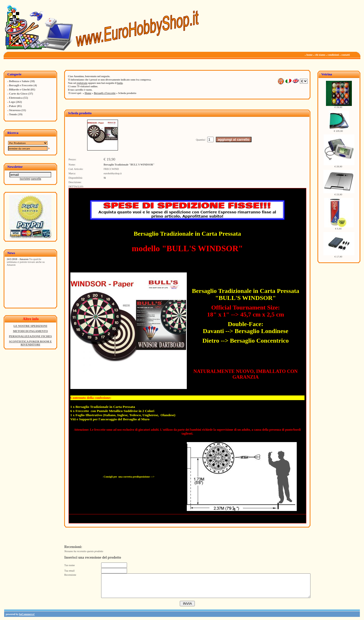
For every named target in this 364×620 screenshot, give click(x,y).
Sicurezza (15, 110)
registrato (82, 83)
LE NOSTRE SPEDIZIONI (30, 326)
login (120, 83)
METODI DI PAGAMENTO (30, 331)
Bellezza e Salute (19, 81)
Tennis (13, 114)
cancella (36, 179)
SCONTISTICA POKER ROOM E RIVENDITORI (30, 343)
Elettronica (16, 98)
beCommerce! (27, 614)
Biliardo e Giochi (19, 89)
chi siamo (320, 55)
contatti (346, 55)
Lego (12, 102)
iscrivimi (25, 179)
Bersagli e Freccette (21, 85)
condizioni (333, 55)
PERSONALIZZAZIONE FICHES (30, 336)
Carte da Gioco (18, 93)
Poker (13, 106)
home (310, 55)
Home (88, 93)
